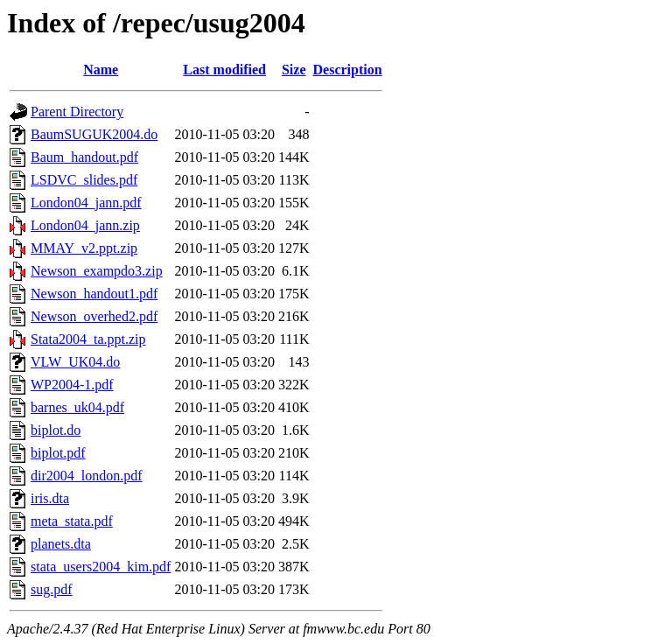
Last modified (224, 70)
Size (294, 70)
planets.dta (61, 544)
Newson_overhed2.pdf (94, 316)
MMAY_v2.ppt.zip (84, 248)
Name (101, 70)
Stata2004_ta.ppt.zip (88, 339)
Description (348, 70)
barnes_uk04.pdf (77, 407)
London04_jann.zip (85, 225)
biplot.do (56, 430)
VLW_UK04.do (75, 362)
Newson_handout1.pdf (94, 294)
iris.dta (50, 498)
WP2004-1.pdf (72, 385)
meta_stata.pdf (72, 521)
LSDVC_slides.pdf (84, 180)
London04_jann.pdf (86, 203)
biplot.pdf (58, 453)
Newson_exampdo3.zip (97, 271)
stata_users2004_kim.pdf (101, 567)
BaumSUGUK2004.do (94, 134)
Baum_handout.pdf (84, 157)
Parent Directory (77, 112)
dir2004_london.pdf (87, 476)
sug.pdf (52, 589)
